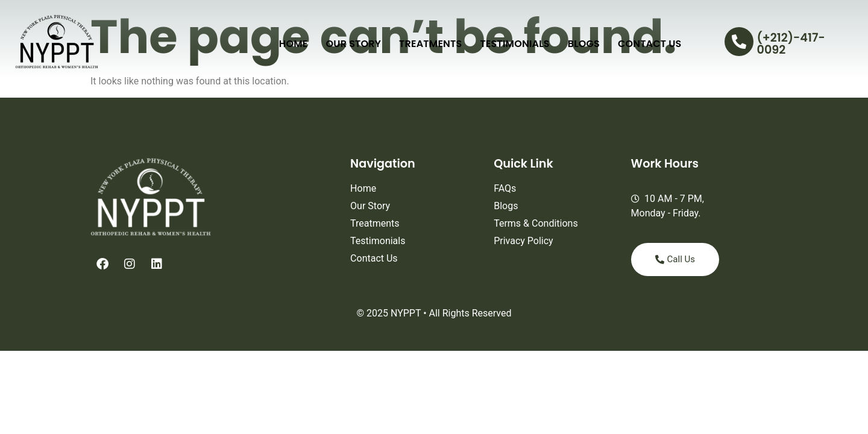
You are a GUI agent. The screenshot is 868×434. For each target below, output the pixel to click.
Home (294, 44)
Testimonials (514, 44)
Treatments (430, 44)
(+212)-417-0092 (791, 43)
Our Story (354, 44)
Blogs (584, 44)
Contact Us (650, 44)
